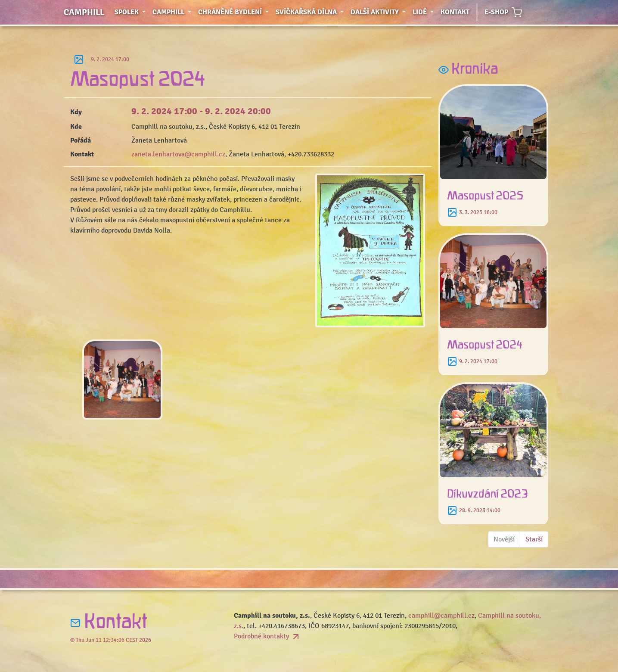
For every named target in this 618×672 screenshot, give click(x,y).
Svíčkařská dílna (311, 11)
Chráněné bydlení (235, 11)
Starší (534, 539)
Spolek (132, 11)
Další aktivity (380, 11)
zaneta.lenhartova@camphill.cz (178, 154)
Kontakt (455, 12)
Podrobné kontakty (267, 636)
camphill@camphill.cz (441, 616)
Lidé (425, 11)
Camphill (84, 12)
